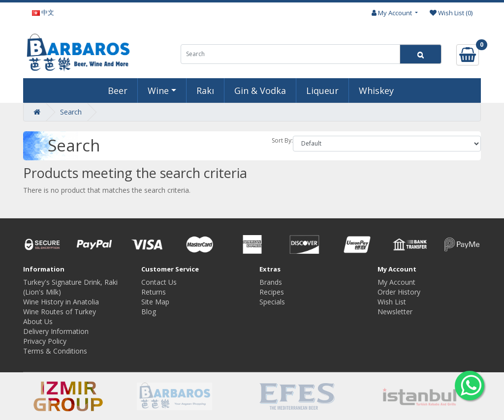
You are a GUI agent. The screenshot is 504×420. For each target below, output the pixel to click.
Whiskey (376, 90)
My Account (396, 282)
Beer (118, 90)
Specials (272, 302)
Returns (154, 292)
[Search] (421, 54)
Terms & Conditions (55, 351)
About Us (38, 321)
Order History (399, 292)
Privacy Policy (45, 341)
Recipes (272, 292)
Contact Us (159, 282)
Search (71, 112)
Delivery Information (56, 331)
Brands (271, 282)
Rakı (205, 90)
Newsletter (395, 312)
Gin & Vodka (260, 90)
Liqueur (322, 90)
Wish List (392, 302)
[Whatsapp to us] (470, 386)
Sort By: (282, 140)
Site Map (155, 302)
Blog (149, 312)
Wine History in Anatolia (61, 302)
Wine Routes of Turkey (60, 312)
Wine (158, 90)
